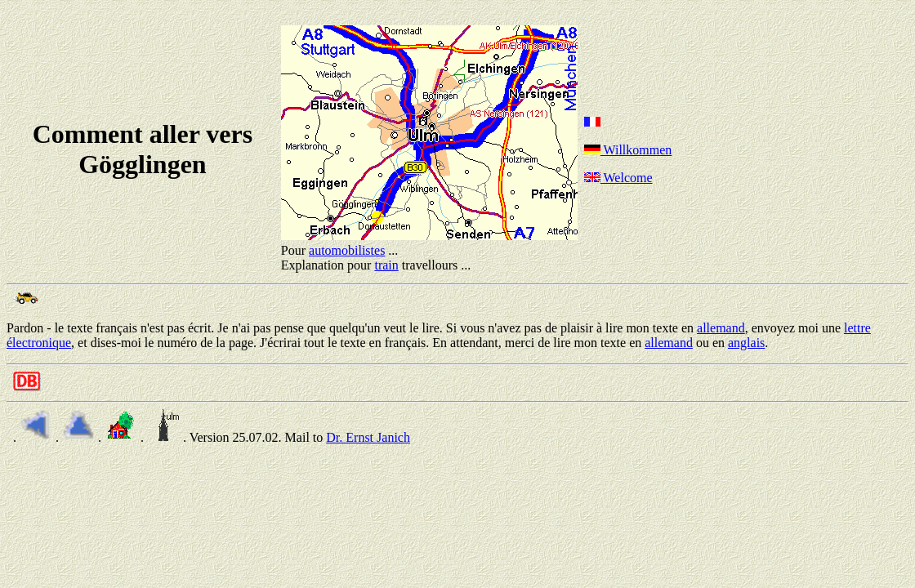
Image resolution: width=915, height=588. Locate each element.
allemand (721, 328)
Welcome (618, 178)
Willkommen (628, 150)
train (386, 265)
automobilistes (347, 250)
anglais (746, 343)
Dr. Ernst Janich (368, 437)
